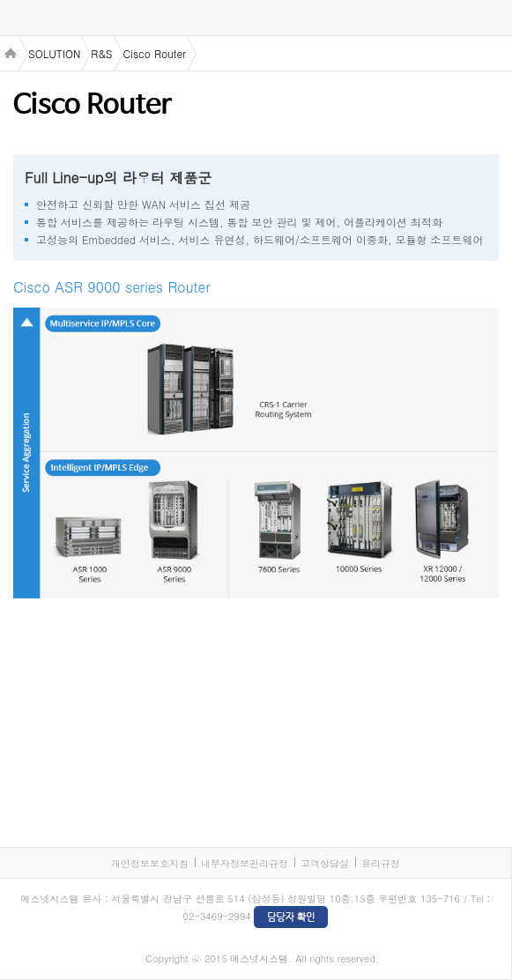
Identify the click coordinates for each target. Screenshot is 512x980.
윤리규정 (381, 863)
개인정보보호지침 (150, 863)
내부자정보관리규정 (245, 863)
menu (18, 19)
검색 (494, 18)
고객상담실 (325, 863)
